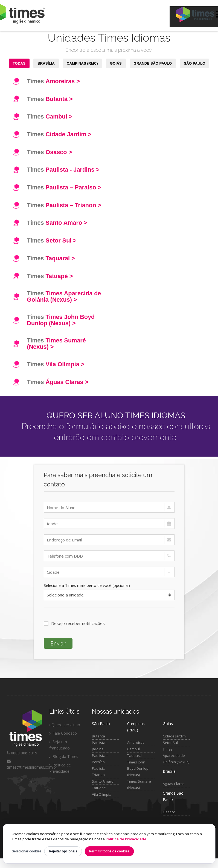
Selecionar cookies (27, 851)
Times (53, 81)
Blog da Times (64, 756)
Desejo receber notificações (74, 623)
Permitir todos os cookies (109, 851)
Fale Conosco (63, 733)
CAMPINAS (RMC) (82, 63)
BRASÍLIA (46, 63)
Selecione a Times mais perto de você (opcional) (87, 585)
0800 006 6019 (22, 753)
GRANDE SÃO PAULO (153, 63)
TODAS (19, 63)
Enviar (58, 643)
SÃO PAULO (194, 63)
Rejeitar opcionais (63, 851)
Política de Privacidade (126, 839)
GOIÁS (116, 63)
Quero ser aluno (65, 725)
